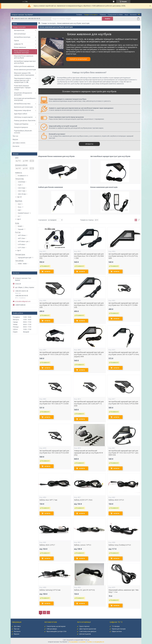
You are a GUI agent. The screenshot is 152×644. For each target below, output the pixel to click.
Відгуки (15, 139)
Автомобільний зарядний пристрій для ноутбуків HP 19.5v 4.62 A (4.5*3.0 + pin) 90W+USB (123, 453)
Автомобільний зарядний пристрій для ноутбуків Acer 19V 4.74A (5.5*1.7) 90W (123, 304)
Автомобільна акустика (22, 104)
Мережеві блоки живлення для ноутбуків (24, 57)
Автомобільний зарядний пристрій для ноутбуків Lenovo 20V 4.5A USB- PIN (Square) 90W (89, 354)
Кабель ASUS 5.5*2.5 (116, 500)
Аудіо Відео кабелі (21, 114)
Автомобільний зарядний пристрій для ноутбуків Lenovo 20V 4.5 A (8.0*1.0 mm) (124, 353)
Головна (79, 15)
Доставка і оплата (19, 143)
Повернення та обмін (115, 15)
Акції (126, 15)
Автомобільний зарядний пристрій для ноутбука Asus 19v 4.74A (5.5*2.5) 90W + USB (89, 305)
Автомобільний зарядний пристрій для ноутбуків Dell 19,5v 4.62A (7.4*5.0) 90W (123, 403)
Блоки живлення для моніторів (25, 70)
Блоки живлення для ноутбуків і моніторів (21, 52)
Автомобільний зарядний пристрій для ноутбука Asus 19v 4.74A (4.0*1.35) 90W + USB (89, 256)
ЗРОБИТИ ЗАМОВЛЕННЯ (89, 144)
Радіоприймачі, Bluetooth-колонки (23, 132)
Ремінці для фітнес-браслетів (25, 120)
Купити (47, 272)
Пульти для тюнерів (119, 629)
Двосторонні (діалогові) (88, 629)
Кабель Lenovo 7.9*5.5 (83, 545)
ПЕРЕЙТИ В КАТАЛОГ (78, 59)
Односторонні (84, 626)
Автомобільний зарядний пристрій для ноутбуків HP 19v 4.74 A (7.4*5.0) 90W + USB (54, 305)
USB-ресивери (52, 629)
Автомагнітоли (19, 30)
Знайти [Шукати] (108, 19)
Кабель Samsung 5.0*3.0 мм (50, 590)
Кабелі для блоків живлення (24, 66)
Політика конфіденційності (95, 642)
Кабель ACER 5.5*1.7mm (83, 500)
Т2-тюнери (116, 626)
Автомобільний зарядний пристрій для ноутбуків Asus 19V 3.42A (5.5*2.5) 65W (54, 452)
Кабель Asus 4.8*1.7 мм (48, 500)
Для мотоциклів (85, 634)
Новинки (103, 15)
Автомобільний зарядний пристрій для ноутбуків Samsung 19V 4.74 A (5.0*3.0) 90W (123, 256)
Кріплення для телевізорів (23, 107)
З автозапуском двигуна (88, 631)
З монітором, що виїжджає (56, 626)
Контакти (133, 15)
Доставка (17, 626)
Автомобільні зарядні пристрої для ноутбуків (25, 62)
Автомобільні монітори (22, 37)
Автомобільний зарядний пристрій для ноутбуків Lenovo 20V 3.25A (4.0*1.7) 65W (89, 404)
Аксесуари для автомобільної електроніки (25, 99)
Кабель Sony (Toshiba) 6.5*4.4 (120, 545)
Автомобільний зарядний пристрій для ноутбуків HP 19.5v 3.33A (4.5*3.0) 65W (54, 353)
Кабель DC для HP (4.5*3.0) (84, 590)
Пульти (16, 40)
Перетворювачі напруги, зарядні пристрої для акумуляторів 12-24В (23, 80)
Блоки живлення (20, 47)
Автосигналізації (20, 34)
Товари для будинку (21, 124)
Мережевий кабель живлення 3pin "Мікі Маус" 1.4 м (124, 591)
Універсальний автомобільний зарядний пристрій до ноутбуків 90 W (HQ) (88, 453)
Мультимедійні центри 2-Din (57, 631)
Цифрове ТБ (19, 44)
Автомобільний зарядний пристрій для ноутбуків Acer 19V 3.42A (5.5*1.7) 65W (54, 403)
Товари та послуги (90, 15)
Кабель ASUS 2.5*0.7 (47, 545)
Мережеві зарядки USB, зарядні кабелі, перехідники (24, 74)
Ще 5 (19, 250)
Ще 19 (19, 197)
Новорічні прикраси (21, 127)
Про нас (16, 136)
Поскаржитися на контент (77, 642)
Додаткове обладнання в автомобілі (23, 94)
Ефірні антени (117, 631)
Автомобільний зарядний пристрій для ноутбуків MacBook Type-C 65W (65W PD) (54, 256)
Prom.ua (87, 640)
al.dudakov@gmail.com (23, 301)
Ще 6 (19, 219)
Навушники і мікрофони (22, 110)
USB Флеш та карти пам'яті (23, 117)
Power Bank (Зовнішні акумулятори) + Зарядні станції (22, 88)
